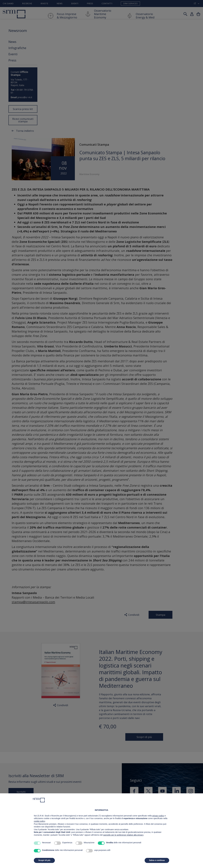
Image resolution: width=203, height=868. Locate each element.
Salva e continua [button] (157, 860)
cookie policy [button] (39, 821)
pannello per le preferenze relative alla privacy (123, 835)
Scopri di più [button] (44, 860)
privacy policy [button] (158, 816)
